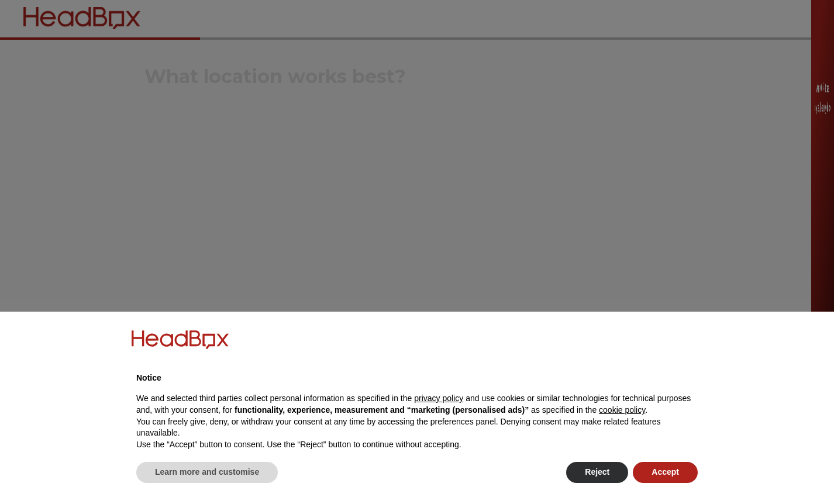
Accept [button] (665, 472)
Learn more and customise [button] (207, 472)
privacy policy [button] (439, 398)
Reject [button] (597, 472)
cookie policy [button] (622, 410)
